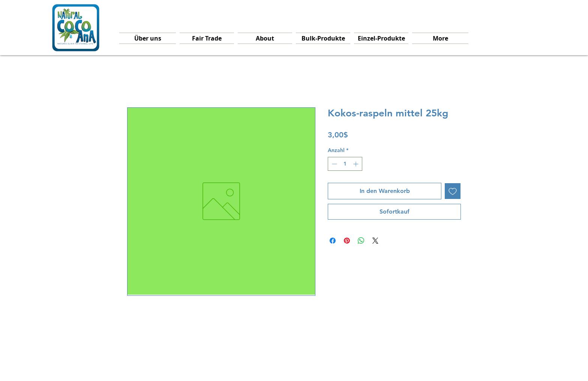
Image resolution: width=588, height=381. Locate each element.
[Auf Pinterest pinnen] (347, 241)
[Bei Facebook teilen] (333, 241)
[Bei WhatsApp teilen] (361, 241)
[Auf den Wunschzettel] (453, 191)
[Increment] (356, 164)
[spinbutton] (345, 164)
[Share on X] (375, 241)
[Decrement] (334, 164)
